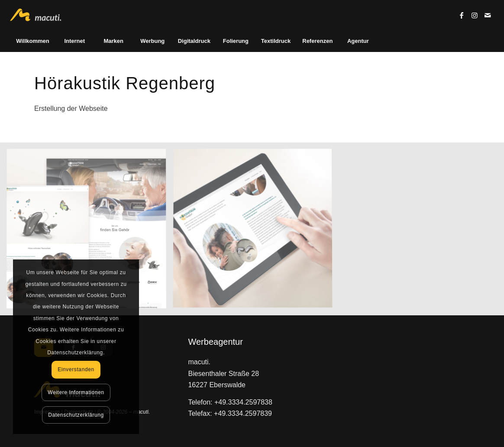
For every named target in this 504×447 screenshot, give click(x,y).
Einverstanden (76, 369)
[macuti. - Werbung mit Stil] (39, 15)
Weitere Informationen (76, 392)
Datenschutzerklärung (76, 415)
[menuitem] (32, 41)
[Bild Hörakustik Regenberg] (90, 232)
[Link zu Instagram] (475, 15)
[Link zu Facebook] (462, 15)
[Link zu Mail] (488, 15)
